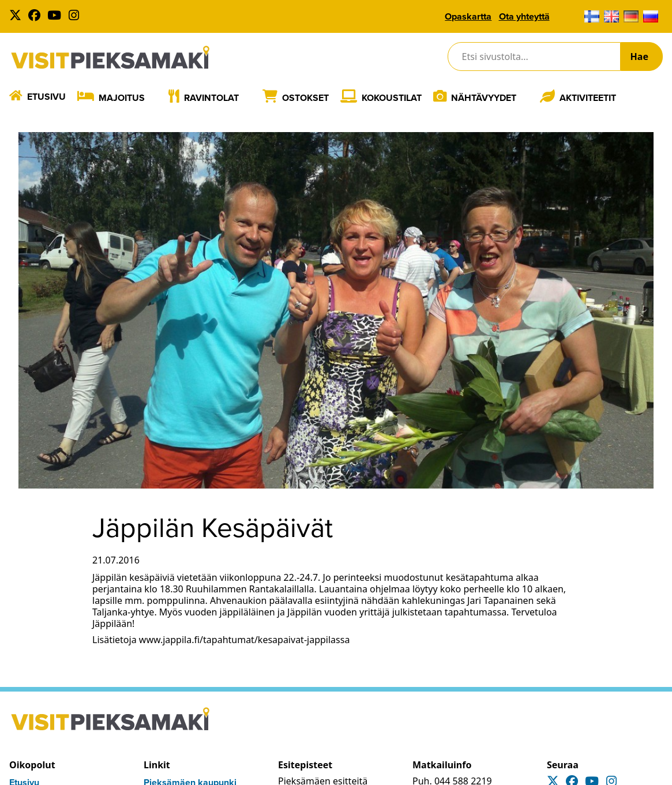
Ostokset (305, 98)
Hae (639, 57)
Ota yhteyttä (524, 16)
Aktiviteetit (588, 98)
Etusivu (46, 97)
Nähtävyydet (484, 98)
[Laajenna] (153, 97)
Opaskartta (468, 16)
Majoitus (122, 98)
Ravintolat (211, 98)
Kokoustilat (392, 98)
